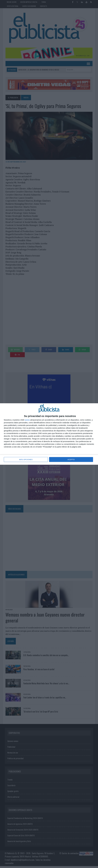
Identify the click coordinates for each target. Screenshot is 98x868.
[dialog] (49, 434)
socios (27, 420)
